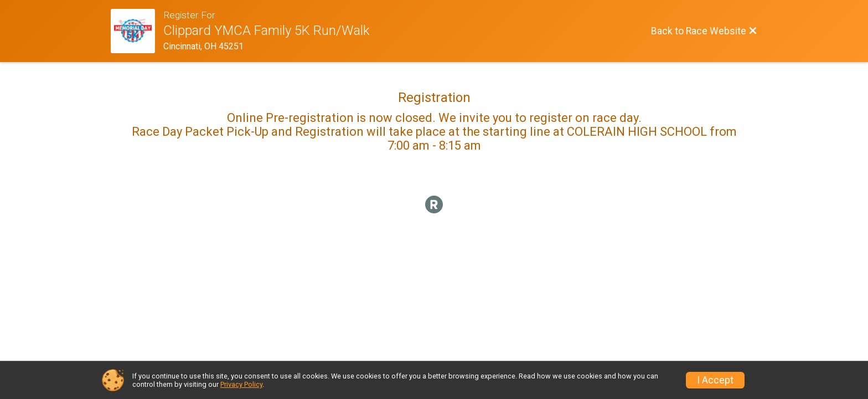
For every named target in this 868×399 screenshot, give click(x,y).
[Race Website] (137, 31)
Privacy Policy (241, 384)
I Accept (715, 380)
